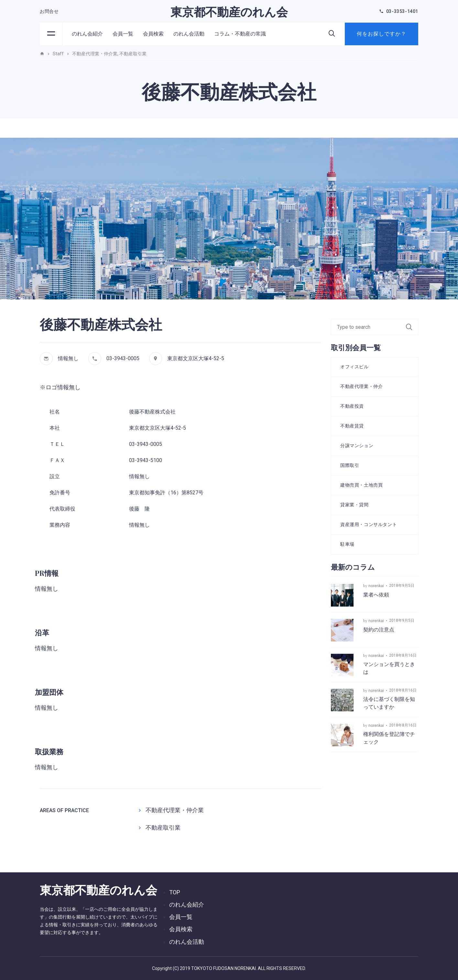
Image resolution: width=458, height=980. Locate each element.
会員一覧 (123, 34)
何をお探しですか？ (382, 34)
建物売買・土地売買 (361, 485)
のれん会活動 (189, 34)
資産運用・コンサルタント (369, 524)
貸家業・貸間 (354, 505)
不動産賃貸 (352, 426)
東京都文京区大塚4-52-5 (196, 358)
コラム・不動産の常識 (240, 34)
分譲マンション (357, 446)
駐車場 (347, 544)
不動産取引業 (163, 828)
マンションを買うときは (389, 668)
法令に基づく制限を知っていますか (389, 703)
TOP (175, 892)
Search (412, 327)
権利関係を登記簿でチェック (389, 738)
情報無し (68, 358)
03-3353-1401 (402, 11)
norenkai (376, 586)
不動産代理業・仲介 (361, 386)
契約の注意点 (379, 630)
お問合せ (49, 11)
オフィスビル (354, 367)
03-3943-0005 (123, 358)
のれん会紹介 (87, 34)
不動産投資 (352, 406)
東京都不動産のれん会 (229, 11)
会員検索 (153, 34)
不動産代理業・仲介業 (175, 810)
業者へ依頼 (376, 595)
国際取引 (350, 465)
